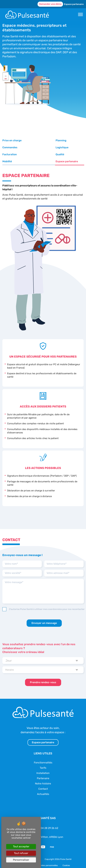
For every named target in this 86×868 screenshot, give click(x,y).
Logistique (9, 147)
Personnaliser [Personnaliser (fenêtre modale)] (21, 860)
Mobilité (7, 154)
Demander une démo (50, 4)
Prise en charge (12, 140)
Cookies (66, 859)
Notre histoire (43, 777)
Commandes (64, 140)
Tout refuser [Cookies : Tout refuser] (21, 853)
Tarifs (43, 761)
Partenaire (43, 771)
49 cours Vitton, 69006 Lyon (47, 830)
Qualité (61, 147)
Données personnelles (47, 859)
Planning (35, 140)
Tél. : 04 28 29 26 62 (46, 821)
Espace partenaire (74, 4)
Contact (43, 782)
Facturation (37, 147)
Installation (43, 766)
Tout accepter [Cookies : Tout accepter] (21, 846)
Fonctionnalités (43, 756)
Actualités (43, 787)
